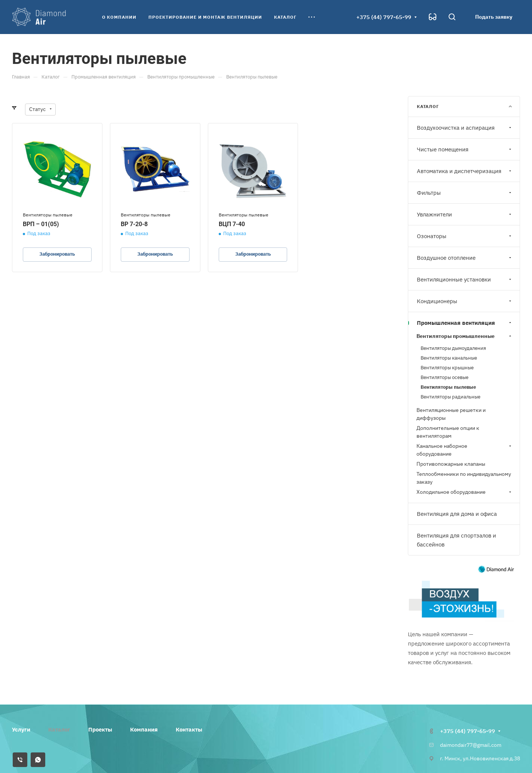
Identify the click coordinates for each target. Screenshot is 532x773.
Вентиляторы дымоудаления (453, 348)
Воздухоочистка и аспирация (465, 128)
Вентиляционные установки (465, 279)
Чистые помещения (465, 149)
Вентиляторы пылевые (448, 387)
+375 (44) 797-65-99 (384, 17)
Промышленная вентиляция (465, 323)
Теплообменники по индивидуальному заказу (464, 478)
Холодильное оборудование (465, 492)
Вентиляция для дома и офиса (457, 514)
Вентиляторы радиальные (450, 397)
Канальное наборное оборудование (465, 450)
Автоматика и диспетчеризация (465, 171)
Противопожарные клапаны (451, 464)
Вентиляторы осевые (445, 377)
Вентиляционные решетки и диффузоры (451, 414)
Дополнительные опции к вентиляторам (448, 432)
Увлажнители (465, 214)
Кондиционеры (465, 301)
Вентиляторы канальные (449, 358)
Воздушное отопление (465, 258)
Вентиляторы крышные (447, 368)
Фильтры (465, 193)
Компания (144, 729)
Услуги (21, 729)
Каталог (59, 729)
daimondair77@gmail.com (471, 745)
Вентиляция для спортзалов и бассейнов (456, 540)
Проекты (100, 729)
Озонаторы (465, 236)
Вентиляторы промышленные (465, 336)
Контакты (189, 729)
